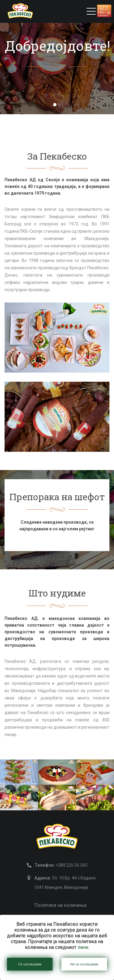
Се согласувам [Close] (30, 964)
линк (83, 947)
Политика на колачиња (60, 905)
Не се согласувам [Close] (84, 964)
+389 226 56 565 (61, 865)
